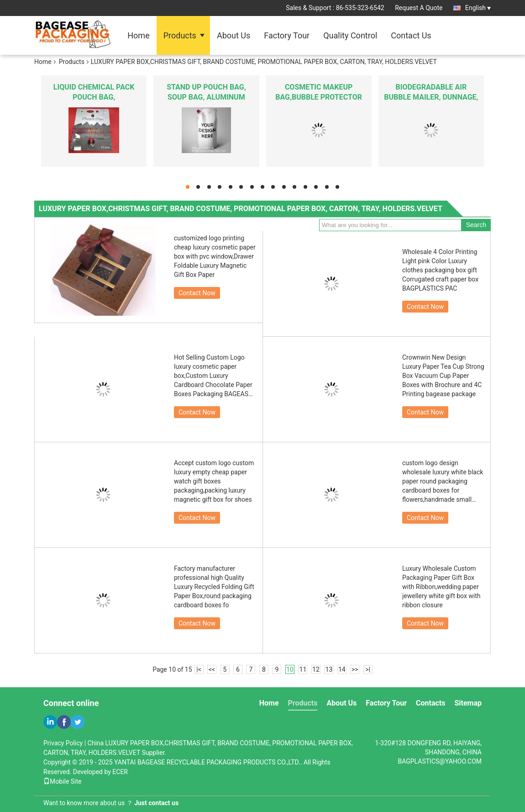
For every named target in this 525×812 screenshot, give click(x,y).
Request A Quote (419, 8)
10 (290, 669)
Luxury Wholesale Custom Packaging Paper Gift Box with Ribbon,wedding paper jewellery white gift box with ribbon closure (441, 587)
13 (329, 669)
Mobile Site (63, 781)
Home (138, 35)
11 (303, 669)
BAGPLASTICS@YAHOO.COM (440, 761)
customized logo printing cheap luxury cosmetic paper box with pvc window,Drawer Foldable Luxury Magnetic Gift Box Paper (215, 256)
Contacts (430, 703)
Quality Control (350, 35)
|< (199, 669)
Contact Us (411, 35)
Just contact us (156, 803)
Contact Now (197, 293)
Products (180, 35)
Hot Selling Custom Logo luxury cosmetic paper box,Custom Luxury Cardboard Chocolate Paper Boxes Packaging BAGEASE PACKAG (213, 376)
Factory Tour (287, 35)
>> (355, 669)
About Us (234, 35)
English (478, 8)
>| (368, 669)
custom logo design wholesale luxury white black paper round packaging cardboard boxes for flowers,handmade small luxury (443, 482)
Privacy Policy (63, 743)
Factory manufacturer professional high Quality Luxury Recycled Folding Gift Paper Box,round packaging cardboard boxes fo (214, 587)
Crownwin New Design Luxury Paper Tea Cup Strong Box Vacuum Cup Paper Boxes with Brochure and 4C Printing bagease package (443, 376)
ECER (120, 772)
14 (342, 669)
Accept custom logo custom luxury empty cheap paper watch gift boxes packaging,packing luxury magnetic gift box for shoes (214, 481)
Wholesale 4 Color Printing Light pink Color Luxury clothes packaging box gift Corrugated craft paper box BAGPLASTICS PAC (440, 270)
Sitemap (468, 703)
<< (212, 669)
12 (316, 669)
